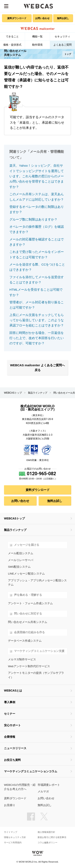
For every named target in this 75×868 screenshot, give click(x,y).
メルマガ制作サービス (22, 659)
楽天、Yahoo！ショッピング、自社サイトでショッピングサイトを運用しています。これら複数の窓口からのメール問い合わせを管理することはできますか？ (37, 176)
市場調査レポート (49, 785)
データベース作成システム (25, 641)
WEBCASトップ (13, 393)
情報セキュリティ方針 (15, 837)
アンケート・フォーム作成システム (30, 603)
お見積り (10, 805)
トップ (68, 54)
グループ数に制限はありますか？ (33, 219)
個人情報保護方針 (46, 832)
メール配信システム (21, 553)
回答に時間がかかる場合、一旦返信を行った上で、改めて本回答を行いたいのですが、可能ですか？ (37, 338)
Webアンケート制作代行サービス (29, 666)
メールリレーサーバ (21, 560)
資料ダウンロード (17, 18)
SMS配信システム (19, 567)
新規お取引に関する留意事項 (52, 837)
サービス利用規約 (13, 843)
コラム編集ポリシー (47, 843)
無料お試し (63, 18)
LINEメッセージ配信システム (26, 574)
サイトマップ (11, 832)
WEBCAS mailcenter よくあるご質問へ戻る (38, 368)
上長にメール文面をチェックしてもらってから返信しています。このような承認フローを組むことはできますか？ (37, 320)
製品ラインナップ (38, 393)
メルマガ (43, 792)
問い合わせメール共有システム (28, 622)
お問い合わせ (42, 18)
